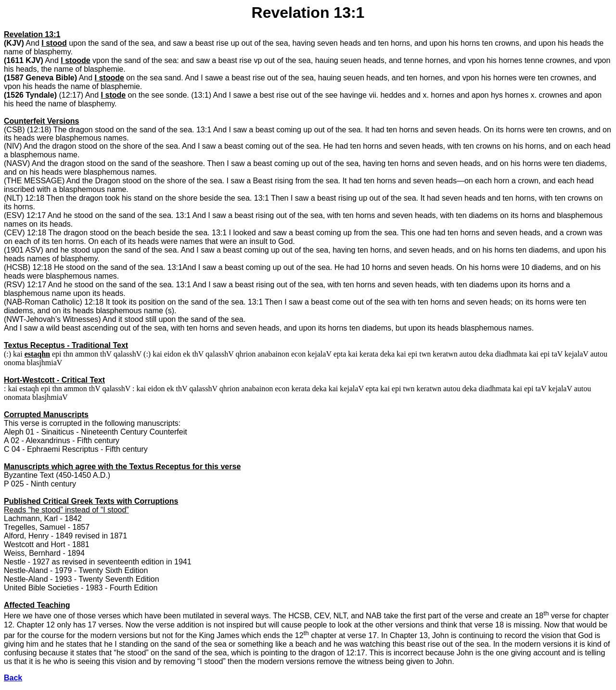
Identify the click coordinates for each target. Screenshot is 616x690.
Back (13, 678)
